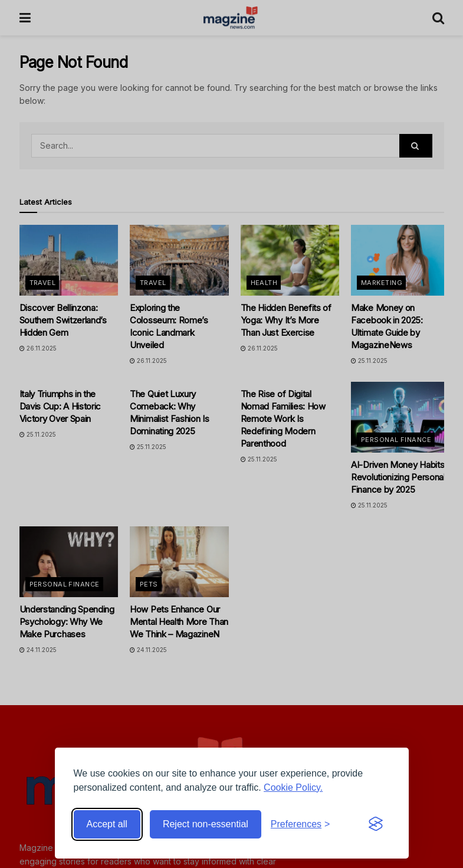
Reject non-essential (206, 824)
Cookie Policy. (293, 787)
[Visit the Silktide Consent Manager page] (376, 824)
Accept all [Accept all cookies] (107, 824)
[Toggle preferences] (301, 824)
